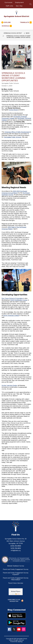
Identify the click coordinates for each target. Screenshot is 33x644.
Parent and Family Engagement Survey (16, 569)
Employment (19, 2)
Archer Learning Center (9, 385)
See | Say (19, 6)
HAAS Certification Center (19, 300)
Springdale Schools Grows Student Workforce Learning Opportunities (18, 37)
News (28, 33)
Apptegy (20, 642)
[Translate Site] (26, 22)
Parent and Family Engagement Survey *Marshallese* (16, 579)
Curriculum (8, 2)
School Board (13, 110)
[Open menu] (6, 22)
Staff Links (9, 6)
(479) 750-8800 (16, 546)
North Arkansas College (11, 315)
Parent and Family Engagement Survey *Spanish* (16, 574)
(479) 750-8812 (16, 548)
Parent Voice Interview (16, 583)
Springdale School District (13, 33)
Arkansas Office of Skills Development (17, 132)
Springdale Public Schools (13, 137)
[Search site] (31, 4)
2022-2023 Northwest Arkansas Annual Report (14, 192)
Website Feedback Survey (16, 566)
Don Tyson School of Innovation (12, 298)
